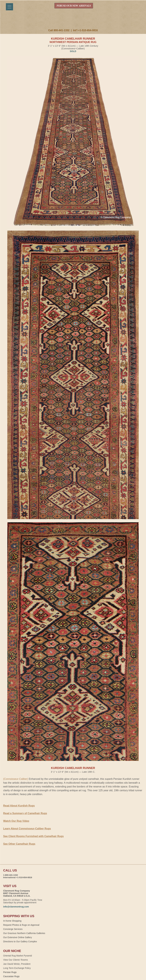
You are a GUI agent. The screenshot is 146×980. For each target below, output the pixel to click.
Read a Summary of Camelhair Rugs (25, 813)
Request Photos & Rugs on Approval (21, 925)
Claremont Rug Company (73, 22)
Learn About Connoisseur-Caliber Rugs (27, 829)
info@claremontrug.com (16, 907)
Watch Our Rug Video (16, 821)
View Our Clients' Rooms (16, 960)
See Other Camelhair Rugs (19, 844)
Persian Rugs (10, 972)
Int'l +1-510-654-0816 (85, 30)
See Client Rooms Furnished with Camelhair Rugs (33, 836)
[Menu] (9, 7)
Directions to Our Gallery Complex (20, 941)
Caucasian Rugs (11, 976)
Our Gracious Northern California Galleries (24, 933)
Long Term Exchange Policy (17, 968)
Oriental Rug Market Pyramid (18, 956)
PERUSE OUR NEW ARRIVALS (74, 6)
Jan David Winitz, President (17, 964)
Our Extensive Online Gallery (18, 937)
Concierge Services (13, 929)
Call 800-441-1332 (59, 30)
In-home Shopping (12, 921)
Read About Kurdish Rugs (19, 806)
